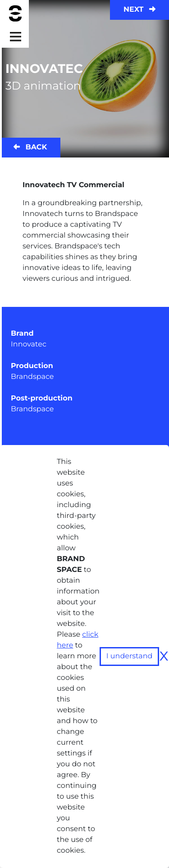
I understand (130, 656)
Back (30, 147)
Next (139, 10)
